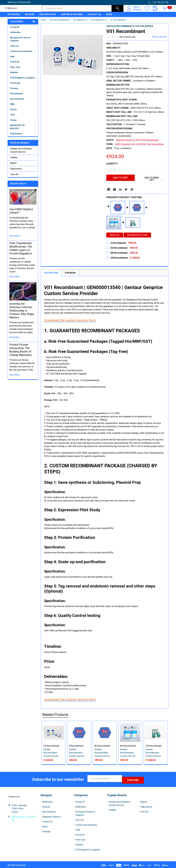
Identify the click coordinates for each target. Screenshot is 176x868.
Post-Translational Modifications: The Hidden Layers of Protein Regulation (21, 251)
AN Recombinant (128, 746)
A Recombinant (76, 746)
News (110, 17)
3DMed (14, 160)
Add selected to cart (139, 235)
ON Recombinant (154, 746)
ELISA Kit (15, 64)
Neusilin (30, 17)
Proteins (14, 91)
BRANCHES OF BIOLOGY (23, 129)
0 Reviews (70, 273)
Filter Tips (15, 70)
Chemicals (15, 85)
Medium (14, 75)
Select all (115, 235)
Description (51, 273)
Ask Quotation (48, 17)
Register (134, 11)
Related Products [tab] (55, 715)
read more (15, 238)
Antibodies (14, 17)
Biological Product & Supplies (20, 42)
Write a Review (159, 39)
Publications (23, 136)
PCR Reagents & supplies (23, 80)
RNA (12, 107)
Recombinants (17, 101)
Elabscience (16, 171)
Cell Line (15, 48)
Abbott (13, 166)
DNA (12, 59)
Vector (13, 123)
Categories (17, 24)
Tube (13, 117)
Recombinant (17, 96)
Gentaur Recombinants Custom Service (21, 153)
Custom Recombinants (23, 54)
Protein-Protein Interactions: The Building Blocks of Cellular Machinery (20, 352)
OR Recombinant (51, 746)
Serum (13, 112)
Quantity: (112, 166)
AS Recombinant (102, 746)
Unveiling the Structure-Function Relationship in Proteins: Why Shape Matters (22, 313)
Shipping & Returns (72, 17)
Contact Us (94, 17)
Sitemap (46, 830)
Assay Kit (15, 30)
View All (14, 177)
